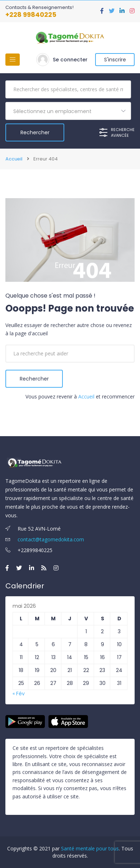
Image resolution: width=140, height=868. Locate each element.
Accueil (14, 159)
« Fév (19, 694)
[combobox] (68, 111)
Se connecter (70, 60)
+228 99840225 (31, 15)
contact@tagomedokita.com (45, 539)
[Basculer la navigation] (13, 60)
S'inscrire (115, 60)
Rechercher (34, 379)
